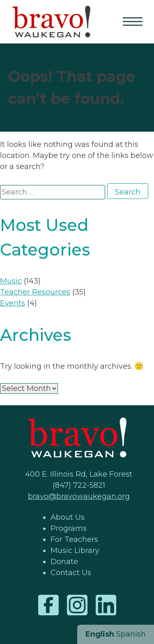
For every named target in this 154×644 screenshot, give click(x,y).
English (100, 634)
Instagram (77, 605)
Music (11, 281)
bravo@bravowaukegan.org (79, 496)
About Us (68, 517)
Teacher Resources (35, 292)
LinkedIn (106, 605)
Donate (64, 562)
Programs (69, 528)
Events (13, 303)
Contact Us (71, 573)
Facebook (48, 605)
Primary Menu (133, 22)
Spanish (131, 634)
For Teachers (74, 539)
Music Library (75, 550)
